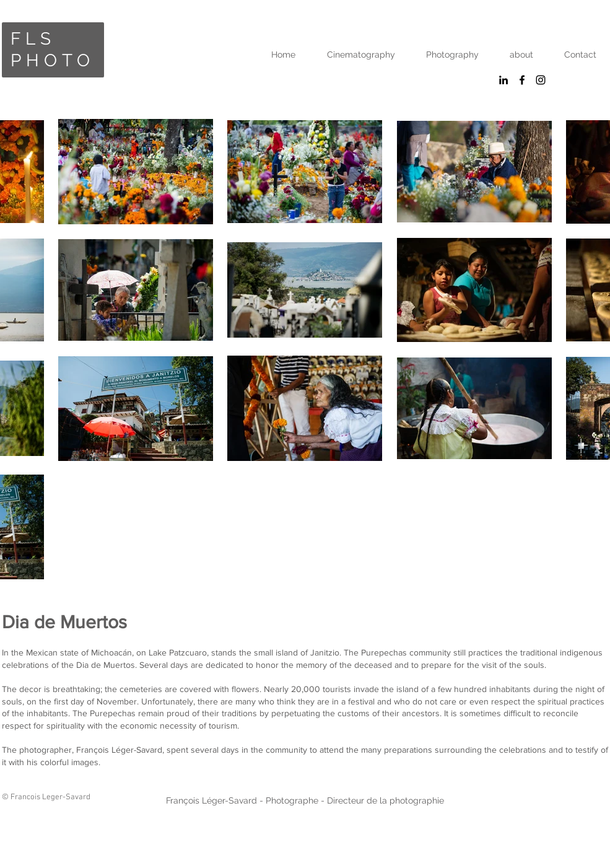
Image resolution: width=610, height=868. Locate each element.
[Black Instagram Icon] (541, 80)
